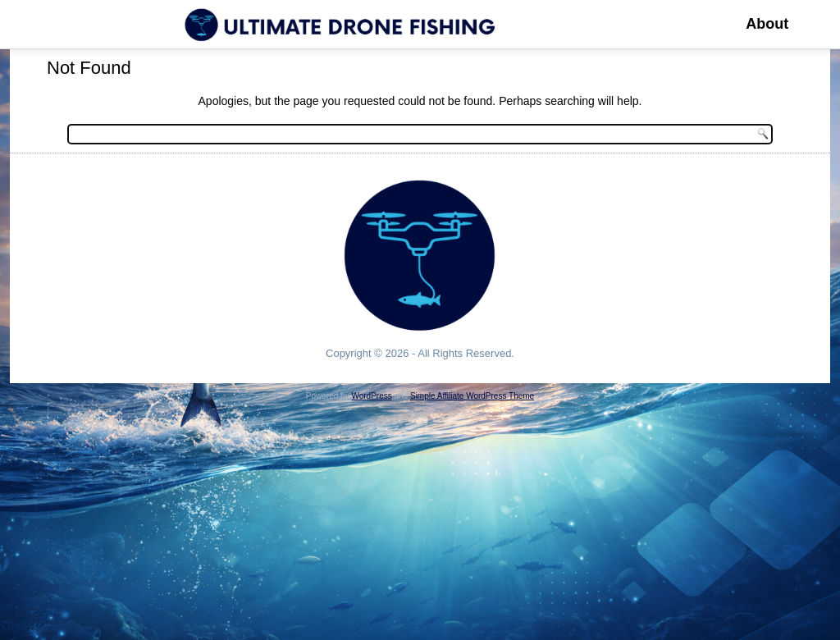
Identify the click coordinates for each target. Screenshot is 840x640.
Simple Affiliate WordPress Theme (472, 396)
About (767, 24)
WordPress (371, 396)
